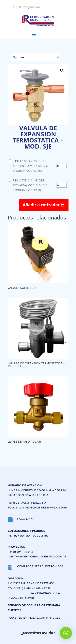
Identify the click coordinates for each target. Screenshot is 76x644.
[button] (62, 71)
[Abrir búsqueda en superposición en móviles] (34, 7)
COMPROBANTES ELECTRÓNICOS (40, 566)
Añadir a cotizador (44, 205)
